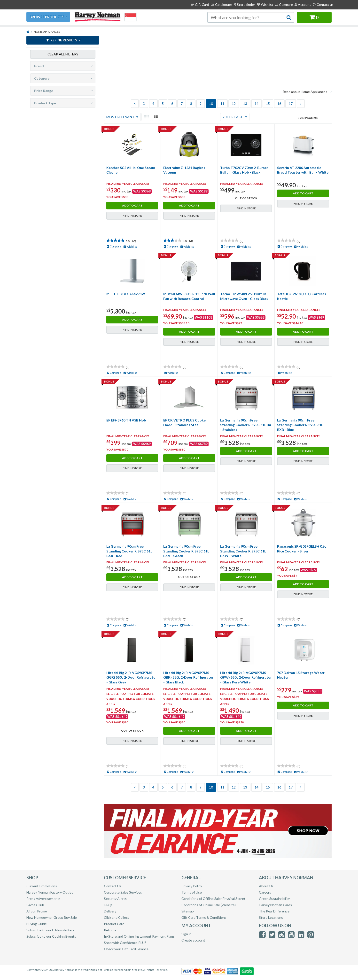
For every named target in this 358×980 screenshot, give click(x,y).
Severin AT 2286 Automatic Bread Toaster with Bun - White (303, 170)
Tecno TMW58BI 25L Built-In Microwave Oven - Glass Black (244, 296)
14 (257, 103)
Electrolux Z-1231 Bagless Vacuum (184, 170)
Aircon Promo (37, 911)
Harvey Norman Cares (275, 905)
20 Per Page (235, 117)
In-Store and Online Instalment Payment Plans (139, 936)
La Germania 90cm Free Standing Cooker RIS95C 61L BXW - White (243, 551)
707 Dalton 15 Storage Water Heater (301, 675)
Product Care (114, 924)
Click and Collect (117, 917)
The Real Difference (274, 911)
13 (245, 103)
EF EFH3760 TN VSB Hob (126, 420)
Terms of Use (192, 892)
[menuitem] (245, 5)
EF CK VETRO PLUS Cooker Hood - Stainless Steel (185, 423)
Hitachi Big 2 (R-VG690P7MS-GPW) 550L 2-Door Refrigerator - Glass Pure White (246, 677)
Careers (265, 892)
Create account (193, 940)
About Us (266, 886)
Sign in (186, 934)
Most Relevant (122, 117)
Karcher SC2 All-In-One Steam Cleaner (131, 170)
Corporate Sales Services (123, 892)
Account (303, 4)
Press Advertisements (43, 899)
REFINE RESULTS (63, 40)
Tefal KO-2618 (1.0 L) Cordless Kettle (302, 296)
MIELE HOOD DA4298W (126, 294)
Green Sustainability (274, 899)
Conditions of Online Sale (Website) (209, 905)
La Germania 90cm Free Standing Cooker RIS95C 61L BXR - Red (129, 551)
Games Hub (35, 905)
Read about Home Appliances (307, 92)
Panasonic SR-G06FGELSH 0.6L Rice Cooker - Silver (302, 549)
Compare (284, 4)
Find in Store (132, 216)
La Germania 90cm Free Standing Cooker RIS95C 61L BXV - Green (186, 551)
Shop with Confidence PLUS (125, 943)
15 (268, 103)
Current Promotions (42, 886)
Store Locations (271, 917)
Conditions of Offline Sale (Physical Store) (213, 899)
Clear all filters (63, 54)
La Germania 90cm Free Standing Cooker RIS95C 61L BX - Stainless (246, 425)
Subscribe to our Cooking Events (51, 936)
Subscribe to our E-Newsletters (50, 930)
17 (291, 103)
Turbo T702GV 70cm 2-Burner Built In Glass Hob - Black (244, 170)
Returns (110, 930)
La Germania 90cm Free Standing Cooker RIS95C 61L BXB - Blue (300, 425)
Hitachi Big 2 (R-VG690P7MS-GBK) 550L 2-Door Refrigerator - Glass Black (188, 677)
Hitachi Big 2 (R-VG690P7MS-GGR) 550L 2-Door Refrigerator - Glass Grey (132, 677)
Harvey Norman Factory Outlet (50, 892)
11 (222, 103)
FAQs (108, 905)
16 (279, 103)
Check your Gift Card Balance (126, 949)
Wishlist (265, 4)
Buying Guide (37, 924)
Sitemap (188, 911)
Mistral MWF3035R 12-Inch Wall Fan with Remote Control (189, 296)
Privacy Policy (192, 886)
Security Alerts (115, 899)
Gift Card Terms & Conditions (204, 917)
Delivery (110, 911)
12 (234, 103)
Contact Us (113, 886)
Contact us (323, 4)
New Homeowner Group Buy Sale (52, 917)
